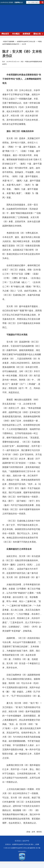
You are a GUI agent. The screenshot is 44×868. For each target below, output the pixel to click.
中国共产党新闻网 (8, 42)
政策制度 (26, 34)
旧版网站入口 (19, 2)
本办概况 (16, 34)
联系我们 (18, 841)
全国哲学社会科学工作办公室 (26, 42)
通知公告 (37, 34)
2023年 (24, 44)
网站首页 (5, 34)
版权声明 (26, 841)
